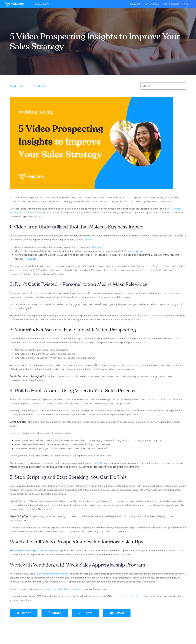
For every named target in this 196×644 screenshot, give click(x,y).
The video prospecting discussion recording (34, 551)
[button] (24, 613)
